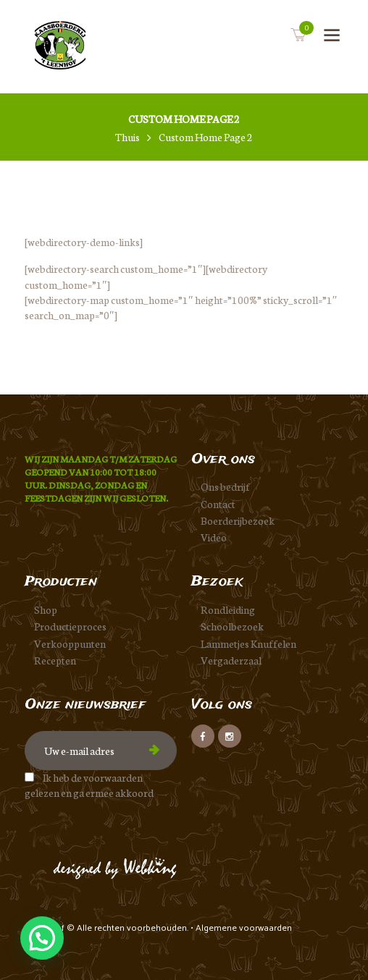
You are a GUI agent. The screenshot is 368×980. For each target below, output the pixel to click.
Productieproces (70, 626)
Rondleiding (228, 609)
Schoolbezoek (232, 626)
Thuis (127, 137)
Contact (218, 504)
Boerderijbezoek (238, 520)
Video (214, 537)
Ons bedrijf (225, 486)
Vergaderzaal (231, 660)
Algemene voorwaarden (244, 928)
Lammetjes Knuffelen (248, 643)
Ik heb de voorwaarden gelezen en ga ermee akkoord (89, 785)
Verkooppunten (70, 643)
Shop (46, 609)
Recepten (55, 660)
